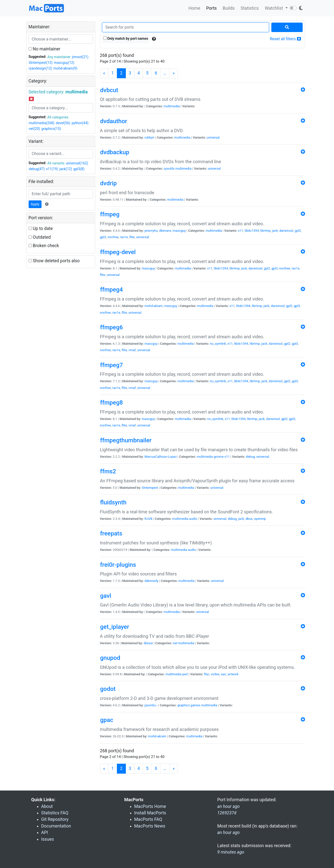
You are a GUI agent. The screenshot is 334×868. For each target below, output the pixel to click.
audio (193, 519)
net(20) (34, 129)
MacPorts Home (150, 806)
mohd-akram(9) (65, 68)
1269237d (227, 813)
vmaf (132, 350)
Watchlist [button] (274, 8)
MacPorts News (150, 826)
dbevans (165, 231)
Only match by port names (126, 38)
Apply (35, 204)
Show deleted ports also (54, 261)
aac (223, 674)
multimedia (172, 106)
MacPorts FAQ (148, 819)
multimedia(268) (42, 123)
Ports (211, 8)
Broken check (44, 246)
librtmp (265, 231)
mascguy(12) (64, 63)
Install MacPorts (150, 813)
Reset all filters (285, 39)
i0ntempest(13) (41, 63)
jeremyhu (151, 231)
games (195, 705)
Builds (229, 8)
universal (213, 137)
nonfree (113, 237)
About (47, 806)
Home (194, 8)
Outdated (40, 237)
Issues (48, 839)
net (175, 643)
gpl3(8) (79, 169)
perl (185, 674)
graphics (184, 705)
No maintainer (45, 49)
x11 (241, 231)
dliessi (148, 643)
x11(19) (52, 169)
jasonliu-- (151, 705)
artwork (233, 674)
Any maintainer (59, 57)
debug (250, 457)
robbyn (149, 137)
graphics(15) (51, 129)
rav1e (124, 237)
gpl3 (103, 237)
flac (207, 674)
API (45, 832)
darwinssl (286, 231)
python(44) (80, 123)
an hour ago (229, 832)
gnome (219, 457)
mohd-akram (154, 306)
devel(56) (63, 123)
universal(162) (77, 163)
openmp (260, 519)
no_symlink (218, 344)
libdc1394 (252, 231)
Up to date (41, 228)
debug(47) (37, 169)
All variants (56, 163)
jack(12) (66, 169)
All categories (58, 117)
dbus (249, 519)
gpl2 (298, 231)
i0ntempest (150, 488)
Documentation (56, 826)
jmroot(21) (80, 57)
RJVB (148, 519)
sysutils (169, 169)
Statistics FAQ (55, 813)
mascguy (179, 231)
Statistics (250, 8)
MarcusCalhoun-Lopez (161, 457)
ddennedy (151, 581)
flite (132, 237)
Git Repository (55, 819)
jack (275, 231)
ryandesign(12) (41, 68)
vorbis (215, 674)
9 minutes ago (231, 852)
